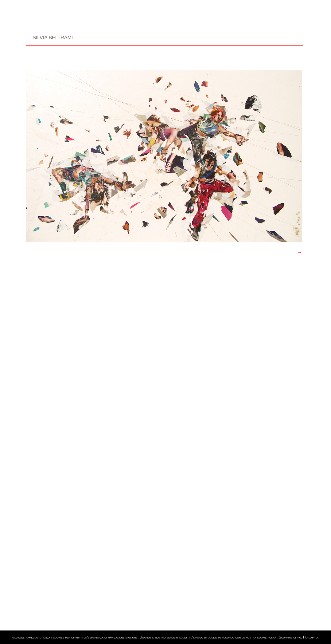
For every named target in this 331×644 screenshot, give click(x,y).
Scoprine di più (290, 637)
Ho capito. (311, 637)
